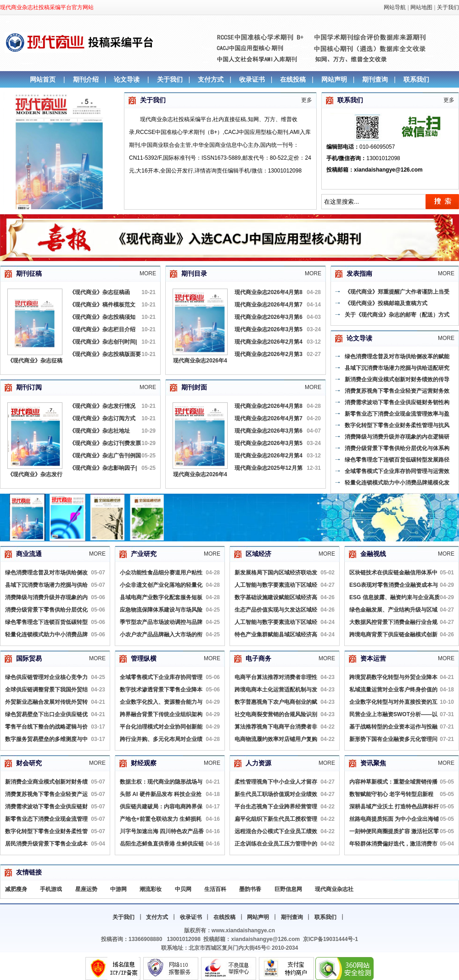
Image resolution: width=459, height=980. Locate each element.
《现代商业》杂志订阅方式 (102, 418)
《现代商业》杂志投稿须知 (102, 317)
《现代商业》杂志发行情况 (102, 406)
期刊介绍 (86, 79)
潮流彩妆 (151, 889)
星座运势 (86, 889)
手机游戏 (51, 889)
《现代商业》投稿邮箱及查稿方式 (386, 303)
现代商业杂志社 (334, 889)
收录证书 (252, 79)
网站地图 (421, 7)
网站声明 (334, 79)
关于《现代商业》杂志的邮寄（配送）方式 (397, 315)
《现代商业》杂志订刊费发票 (105, 443)
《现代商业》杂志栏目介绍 (102, 329)
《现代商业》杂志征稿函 (100, 292)
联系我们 (416, 79)
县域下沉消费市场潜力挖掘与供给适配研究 (397, 368)
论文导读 (127, 79)
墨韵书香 (250, 889)
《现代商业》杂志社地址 (100, 431)
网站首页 (43, 79)
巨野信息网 (288, 889)
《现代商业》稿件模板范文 (102, 305)
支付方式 (211, 79)
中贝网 (183, 889)
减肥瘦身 (16, 889)
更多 (307, 100)
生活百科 (215, 889)
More (148, 273)
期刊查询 (375, 79)
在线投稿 (293, 79)
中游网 (118, 889)
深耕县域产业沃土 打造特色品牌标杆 (394, 807)
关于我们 (448, 7)
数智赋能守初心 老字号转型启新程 (391, 794)
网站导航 (395, 7)
